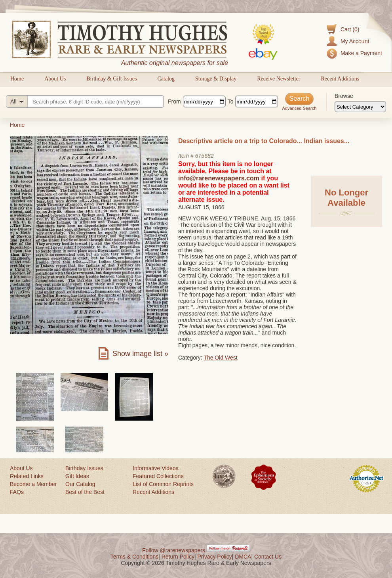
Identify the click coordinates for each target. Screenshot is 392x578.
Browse (344, 96)
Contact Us (268, 557)
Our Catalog (80, 484)
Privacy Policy (215, 557)
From (174, 101)
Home (17, 79)
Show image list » (140, 354)
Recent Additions (340, 79)
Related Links (27, 476)
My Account (355, 41)
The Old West (220, 358)
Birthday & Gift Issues (111, 79)
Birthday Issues (84, 468)
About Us (55, 79)
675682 (205, 156)
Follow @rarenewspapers (174, 550)
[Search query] (85, 101)
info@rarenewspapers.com (219, 178)
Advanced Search (299, 108)
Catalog (166, 79)
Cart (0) (350, 29)
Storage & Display (216, 79)
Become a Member (33, 484)
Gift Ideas (77, 476)
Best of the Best (85, 492)
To (231, 101)
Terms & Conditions (134, 557)
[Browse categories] (360, 107)
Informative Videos (156, 468)
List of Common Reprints (163, 484)
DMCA (243, 557)
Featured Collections (158, 476)
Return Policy (178, 557)
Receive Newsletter (279, 79)
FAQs (17, 492)
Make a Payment (361, 53)
